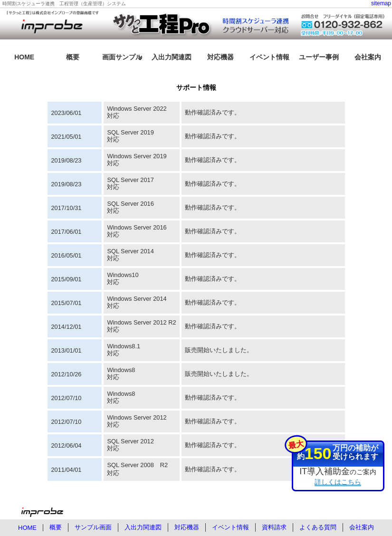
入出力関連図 (172, 57)
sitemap (381, 3)
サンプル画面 (93, 527)
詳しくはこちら (338, 482)
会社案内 (368, 57)
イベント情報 (269, 57)
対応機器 (220, 57)
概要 (73, 57)
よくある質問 (318, 527)
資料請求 (274, 527)
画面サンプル (122, 57)
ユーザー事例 (319, 57)
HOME (24, 57)
